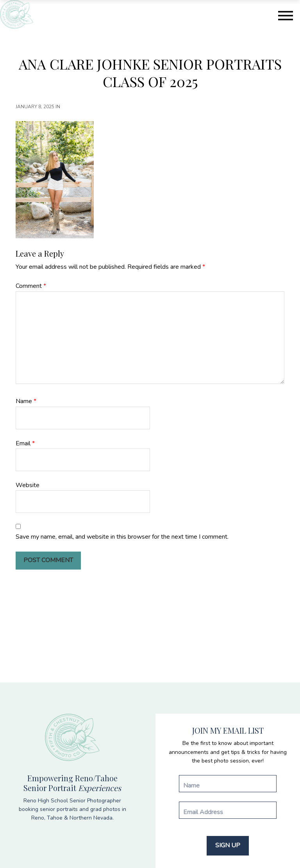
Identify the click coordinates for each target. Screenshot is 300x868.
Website (28, 485)
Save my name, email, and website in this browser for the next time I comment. (122, 537)
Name (26, 401)
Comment (31, 286)
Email (25, 443)
